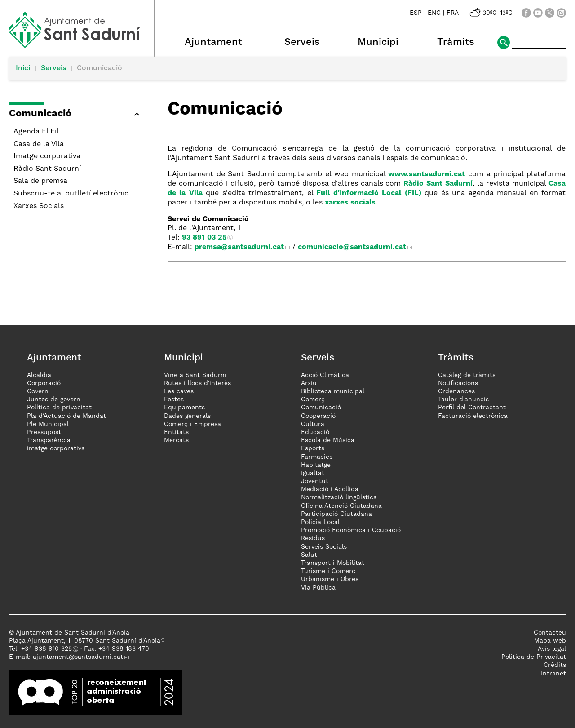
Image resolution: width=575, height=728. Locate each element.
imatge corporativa (56, 448)
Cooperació (318, 416)
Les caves (179, 391)
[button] (77, 115)
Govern (38, 391)
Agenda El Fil (36, 132)
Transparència (49, 440)
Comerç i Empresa (192, 424)
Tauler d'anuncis (463, 400)
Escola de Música (328, 440)
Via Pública (318, 588)
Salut (309, 555)
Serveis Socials (324, 547)
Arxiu (309, 383)
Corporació (44, 383)
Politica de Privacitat (534, 657)
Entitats (176, 432)
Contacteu (550, 633)
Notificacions (458, 383)
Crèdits (555, 665)
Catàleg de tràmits (467, 375)
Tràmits (456, 42)
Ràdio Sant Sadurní (47, 169)
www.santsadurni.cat (427, 174)
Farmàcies (317, 457)
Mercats (176, 440)
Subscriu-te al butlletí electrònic (71, 194)
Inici (23, 68)
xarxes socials (350, 203)
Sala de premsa (40, 181)
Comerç (313, 400)
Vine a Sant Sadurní (195, 375)
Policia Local (320, 522)
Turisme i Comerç (328, 571)
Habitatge (316, 465)
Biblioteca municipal (333, 391)
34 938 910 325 (48, 649)
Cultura (313, 424)
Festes (174, 400)
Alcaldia (39, 375)
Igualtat (313, 473)
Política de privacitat (59, 408)
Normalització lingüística (339, 497)
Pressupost (44, 432)
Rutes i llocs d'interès (197, 383)
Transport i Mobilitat (333, 563)
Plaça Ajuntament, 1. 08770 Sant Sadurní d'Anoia (85, 641)
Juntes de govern (54, 400)
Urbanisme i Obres (330, 579)
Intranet (553, 674)
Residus (313, 538)
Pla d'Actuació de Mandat (66, 416)
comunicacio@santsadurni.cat (352, 247)
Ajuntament (213, 42)
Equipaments (184, 408)
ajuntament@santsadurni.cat (78, 657)
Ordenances (456, 391)
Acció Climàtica (325, 375)
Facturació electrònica (473, 416)
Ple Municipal (48, 424)
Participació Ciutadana (336, 514)
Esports (313, 448)
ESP (416, 13)
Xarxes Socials (39, 206)
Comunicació (321, 408)
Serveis (302, 42)
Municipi (378, 42)
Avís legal (552, 649)
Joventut (315, 481)
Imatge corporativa (47, 156)
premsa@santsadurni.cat (239, 247)
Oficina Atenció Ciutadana (341, 506)
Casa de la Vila (39, 144)
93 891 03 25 (204, 238)
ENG (434, 13)
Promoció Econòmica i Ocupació (351, 530)
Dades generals (187, 416)
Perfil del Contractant (472, 408)
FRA (453, 13)
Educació (315, 432)
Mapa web (550, 641)
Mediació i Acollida (330, 489)
